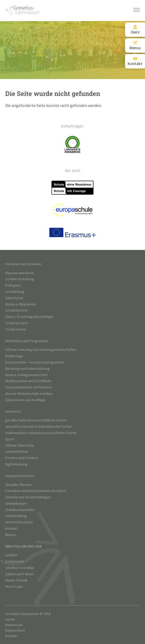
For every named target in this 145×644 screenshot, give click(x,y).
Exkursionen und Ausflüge (25, 400)
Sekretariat (14, 298)
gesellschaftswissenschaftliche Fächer (36, 420)
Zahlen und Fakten (20, 574)
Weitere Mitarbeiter (21, 304)
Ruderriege (14, 356)
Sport (10, 439)
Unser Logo (14, 586)
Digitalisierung (16, 464)
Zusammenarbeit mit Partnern (29, 387)
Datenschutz (15, 630)
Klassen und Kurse (20, 273)
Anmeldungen (16, 503)
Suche (10, 619)
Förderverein (16, 329)
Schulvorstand (17, 323)
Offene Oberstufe (20, 446)
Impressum (14, 625)
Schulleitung (15, 292)
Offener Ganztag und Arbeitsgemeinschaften (41, 350)
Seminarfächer (17, 452)
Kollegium (13, 285)
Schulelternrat (16, 310)
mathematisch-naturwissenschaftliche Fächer (41, 433)
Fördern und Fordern (22, 458)
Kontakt (11, 529)
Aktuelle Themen (18, 485)
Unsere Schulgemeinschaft (26, 375)
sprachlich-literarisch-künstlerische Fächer (39, 427)
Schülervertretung (20, 279)
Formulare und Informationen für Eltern (36, 491)
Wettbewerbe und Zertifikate (28, 381)
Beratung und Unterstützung (27, 369)
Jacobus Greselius (20, 568)
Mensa (10, 535)
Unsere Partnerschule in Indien (29, 394)
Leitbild (11, 555)
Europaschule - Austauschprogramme (35, 362)
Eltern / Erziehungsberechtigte (29, 317)
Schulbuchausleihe (20, 510)
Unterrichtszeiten (19, 522)
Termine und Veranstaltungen (28, 497)
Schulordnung (16, 516)
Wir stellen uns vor (23, 546)
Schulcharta (14, 561)
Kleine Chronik (16, 580)
